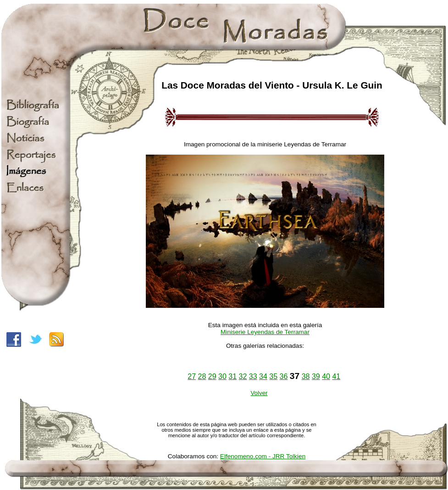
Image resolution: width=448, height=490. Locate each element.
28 (202, 376)
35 (273, 376)
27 (192, 376)
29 (212, 376)
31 (232, 376)
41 (336, 376)
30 (222, 376)
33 (253, 376)
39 (316, 376)
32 (243, 376)
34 (263, 376)
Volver (259, 393)
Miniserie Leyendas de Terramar (265, 332)
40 (326, 376)
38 (306, 376)
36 (284, 376)
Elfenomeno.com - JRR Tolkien (263, 456)
